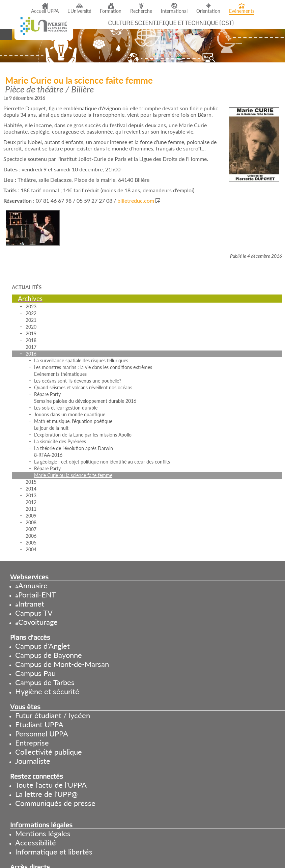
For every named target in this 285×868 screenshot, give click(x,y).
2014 (31, 489)
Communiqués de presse (55, 803)
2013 (31, 495)
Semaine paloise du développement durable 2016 (85, 401)
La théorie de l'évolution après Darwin (74, 448)
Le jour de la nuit (51, 428)
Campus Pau (35, 673)
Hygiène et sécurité (47, 691)
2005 (31, 543)
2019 (31, 333)
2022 (31, 313)
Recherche (141, 11)
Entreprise (32, 743)
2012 (31, 502)
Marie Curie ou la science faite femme (73, 475)
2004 (31, 549)
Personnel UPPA (42, 734)
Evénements (242, 11)
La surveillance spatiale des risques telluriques (81, 360)
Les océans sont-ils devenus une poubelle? (78, 381)
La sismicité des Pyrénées (60, 441)
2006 (31, 536)
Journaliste (33, 761)
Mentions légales (43, 833)
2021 (31, 320)
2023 (31, 306)
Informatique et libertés (54, 852)
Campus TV (34, 613)
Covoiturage (38, 622)
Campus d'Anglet (42, 646)
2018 (31, 340)
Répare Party (47, 394)
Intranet (31, 604)
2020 (31, 327)
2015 (31, 482)
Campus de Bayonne (49, 655)
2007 (31, 529)
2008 (31, 522)
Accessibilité (36, 843)
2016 (31, 354)
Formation (111, 11)
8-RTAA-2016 (48, 455)
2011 (31, 509)
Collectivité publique (49, 752)
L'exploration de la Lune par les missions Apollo (83, 435)
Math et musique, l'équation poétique (73, 421)
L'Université (79, 11)
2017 (31, 347)
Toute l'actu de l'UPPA (51, 785)
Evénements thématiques (60, 374)
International (174, 11)
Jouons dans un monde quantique (70, 414)
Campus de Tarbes (45, 682)
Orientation (208, 11)
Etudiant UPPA (39, 724)
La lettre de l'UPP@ (46, 794)
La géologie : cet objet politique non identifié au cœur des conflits (102, 462)
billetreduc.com (136, 201)
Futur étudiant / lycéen (53, 715)
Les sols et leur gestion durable (66, 408)
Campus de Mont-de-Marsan (62, 664)
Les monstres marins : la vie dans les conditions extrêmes (93, 367)
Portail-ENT (37, 595)
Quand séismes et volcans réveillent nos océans (83, 387)
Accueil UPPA (45, 11)
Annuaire (33, 585)
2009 (31, 516)
